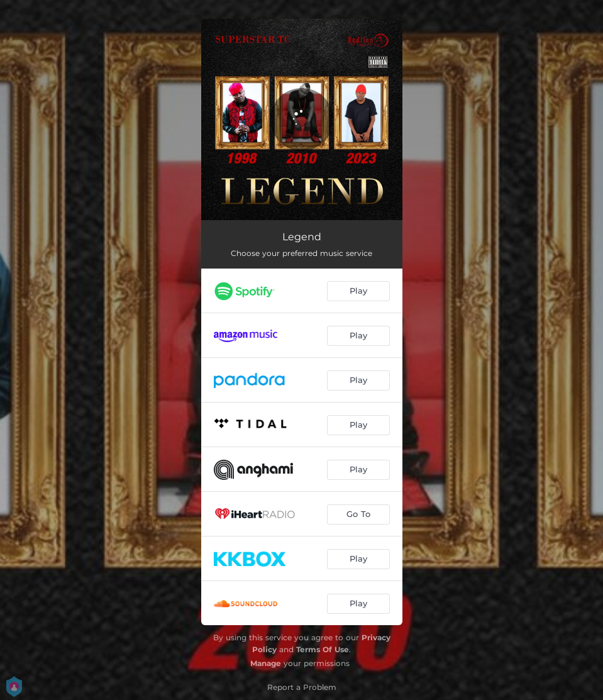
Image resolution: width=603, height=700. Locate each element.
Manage (266, 663)
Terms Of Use (323, 649)
